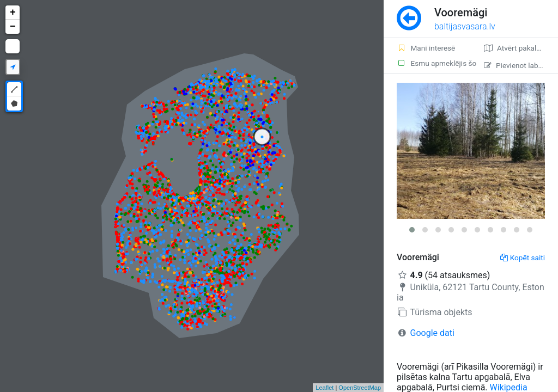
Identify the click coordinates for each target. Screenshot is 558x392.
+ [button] (13, 13)
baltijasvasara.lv (465, 26)
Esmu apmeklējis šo (434, 63)
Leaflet (325, 388)
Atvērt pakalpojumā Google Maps (521, 48)
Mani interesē (426, 48)
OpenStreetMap (360, 388)
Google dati (432, 333)
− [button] (13, 27)
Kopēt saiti (523, 258)
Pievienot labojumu (521, 65)
